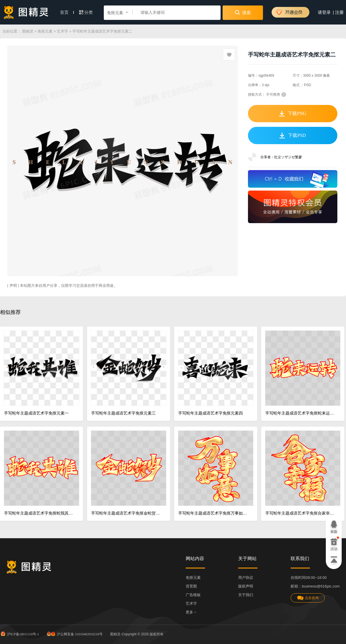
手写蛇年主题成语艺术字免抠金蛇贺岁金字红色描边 (126, 513)
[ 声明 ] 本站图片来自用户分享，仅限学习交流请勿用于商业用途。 (62, 286)
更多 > (191, 612)
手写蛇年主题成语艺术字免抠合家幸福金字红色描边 (301, 513)
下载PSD (293, 135)
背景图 (191, 586)
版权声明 (246, 586)
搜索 (243, 12)
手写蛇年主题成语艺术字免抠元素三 (123, 413)
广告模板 (193, 595)
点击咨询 (308, 598)
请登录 (324, 12)
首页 (67, 12)
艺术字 (62, 31)
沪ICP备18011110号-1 (19, 634)
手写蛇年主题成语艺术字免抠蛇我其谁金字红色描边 (39, 513)
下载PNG (293, 114)
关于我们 (246, 595)
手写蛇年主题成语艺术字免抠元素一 (36, 413)
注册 (339, 12)
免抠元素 (45, 31)
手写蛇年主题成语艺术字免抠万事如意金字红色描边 (214, 513)
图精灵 (28, 31)
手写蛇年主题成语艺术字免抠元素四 (210, 413)
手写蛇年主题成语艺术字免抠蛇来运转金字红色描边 (301, 413)
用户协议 (246, 578)
